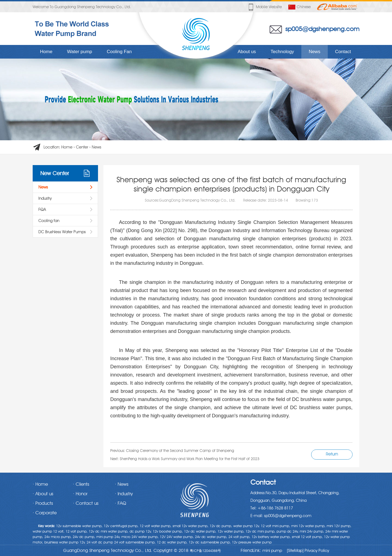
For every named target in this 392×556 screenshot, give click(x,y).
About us (247, 52)
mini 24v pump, (312, 531)
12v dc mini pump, (261, 531)
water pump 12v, (246, 526)
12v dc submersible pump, (210, 542)
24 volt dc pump (100, 542)
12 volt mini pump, (275, 526)
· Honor (80, 494)
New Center (55, 173)
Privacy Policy (316, 551)
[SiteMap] (295, 551)
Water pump (79, 52)
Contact (343, 52)
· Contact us (86, 503)
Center (82, 147)
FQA (42, 209)
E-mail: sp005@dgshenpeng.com (281, 516)
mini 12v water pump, (308, 526)
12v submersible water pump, (79, 526)
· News (122, 484)
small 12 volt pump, (307, 537)
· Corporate (45, 513)
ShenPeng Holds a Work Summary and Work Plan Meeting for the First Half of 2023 (190, 459)
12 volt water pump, (156, 526)
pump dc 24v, (288, 531)
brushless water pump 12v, (65, 542)
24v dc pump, (84, 537)
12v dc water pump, (200, 531)
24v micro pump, (58, 537)
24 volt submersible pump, (135, 542)
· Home (40, 484)
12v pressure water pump (252, 542)
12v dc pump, (221, 526)
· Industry (124, 494)
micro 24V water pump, (140, 537)
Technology (282, 52)
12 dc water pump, (172, 542)
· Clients (81, 484)
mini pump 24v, (108, 537)
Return (332, 454)
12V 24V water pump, (177, 537)
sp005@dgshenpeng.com (322, 29)
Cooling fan (49, 221)
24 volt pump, (239, 537)
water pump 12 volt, (49, 531)
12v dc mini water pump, (109, 531)
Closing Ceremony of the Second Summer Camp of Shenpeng (180, 451)
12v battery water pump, (271, 537)
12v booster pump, (168, 531)
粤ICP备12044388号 (205, 551)
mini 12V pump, (339, 526)
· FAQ (120, 503)
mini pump (272, 551)
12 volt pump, (77, 531)
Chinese (299, 7)
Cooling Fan (119, 52)
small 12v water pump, (191, 526)
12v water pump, (231, 531)
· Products (43, 503)
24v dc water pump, (211, 537)
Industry (45, 198)
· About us (43, 494)
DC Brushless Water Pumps (62, 232)
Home (46, 52)
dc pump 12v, (141, 531)
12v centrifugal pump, (121, 526)
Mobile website (265, 7)
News (315, 52)
